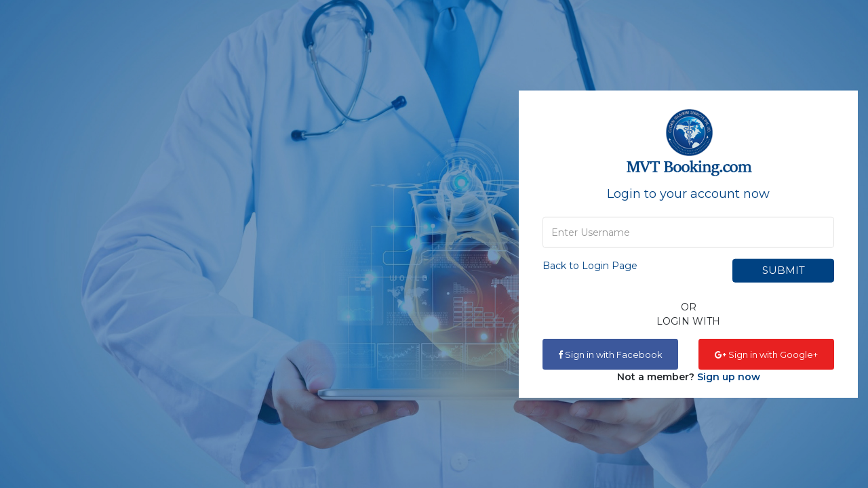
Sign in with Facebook (610, 354)
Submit (784, 270)
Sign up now (729, 376)
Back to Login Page (590, 265)
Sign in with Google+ (766, 354)
